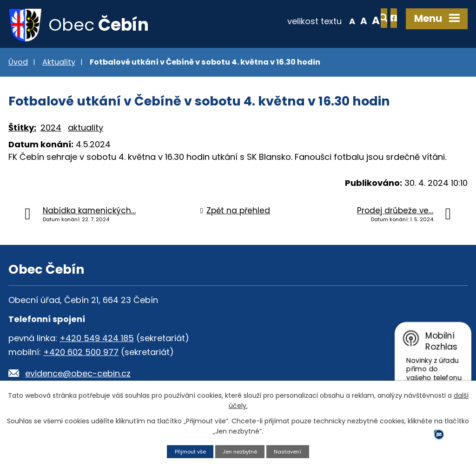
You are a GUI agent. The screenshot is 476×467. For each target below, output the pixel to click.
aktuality (86, 130)
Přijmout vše (185, 451)
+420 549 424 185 (97, 340)
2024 (51, 130)
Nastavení (293, 451)
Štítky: (22, 130)
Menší (318, 20)
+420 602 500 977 (81, 354)
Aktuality (59, 64)
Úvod (18, 64)
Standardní (330, 20)
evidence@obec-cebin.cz (78, 376)
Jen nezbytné (241, 451)
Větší (342, 20)
